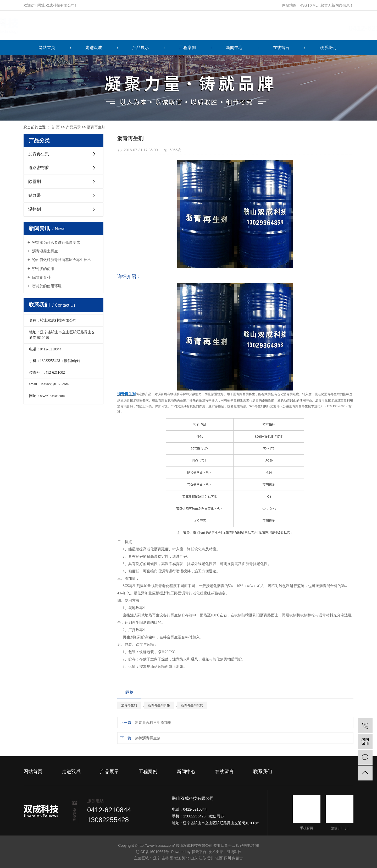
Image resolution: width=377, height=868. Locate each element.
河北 (186, 858)
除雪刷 (35, 181)
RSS (303, 5)
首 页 (56, 127)
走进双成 (94, 48)
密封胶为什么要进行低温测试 (56, 242)
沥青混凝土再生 (45, 251)
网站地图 (289, 5)
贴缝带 (35, 195)
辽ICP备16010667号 (152, 852)
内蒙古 (237, 858)
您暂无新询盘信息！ (337, 5)
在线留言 (281, 48)
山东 (194, 858)
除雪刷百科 (41, 277)
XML (314, 5)
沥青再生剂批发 (192, 705)
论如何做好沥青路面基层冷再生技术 (61, 260)
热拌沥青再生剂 (148, 738)
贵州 (211, 858)
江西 (219, 858)
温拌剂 (35, 209)
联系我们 (328, 48)
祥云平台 (199, 852)
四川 (228, 858)
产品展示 (141, 48)
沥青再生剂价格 (159, 705)
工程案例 (187, 48)
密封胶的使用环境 (46, 286)
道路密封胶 (39, 168)
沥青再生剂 (96, 127)
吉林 (165, 858)
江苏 (202, 858)
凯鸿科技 (234, 852)
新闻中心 (234, 48)
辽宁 (157, 858)
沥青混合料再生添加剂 (153, 723)
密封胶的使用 (43, 269)
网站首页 (47, 48)
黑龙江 (175, 858)
